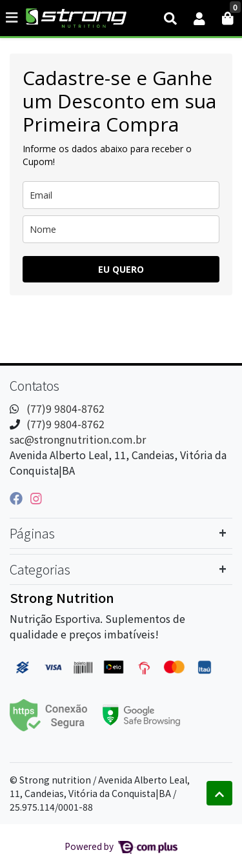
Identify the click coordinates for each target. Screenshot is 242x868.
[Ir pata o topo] (219, 793)
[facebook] (17, 498)
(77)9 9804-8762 (66, 408)
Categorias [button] (40, 569)
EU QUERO (121, 269)
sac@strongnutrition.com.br (78, 439)
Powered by (121, 846)
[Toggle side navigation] (13, 17)
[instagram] (36, 498)
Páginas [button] (32, 533)
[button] (199, 18)
